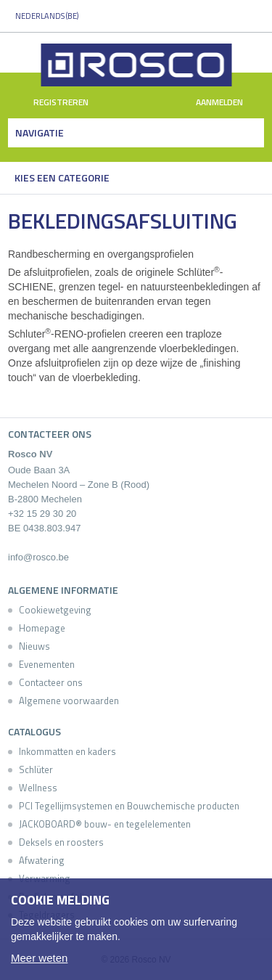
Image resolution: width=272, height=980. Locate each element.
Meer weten (39, 958)
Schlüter (36, 769)
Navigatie (40, 132)
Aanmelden (228, 103)
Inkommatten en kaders (67, 751)
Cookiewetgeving (55, 610)
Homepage (42, 628)
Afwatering (42, 860)
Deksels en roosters (61, 842)
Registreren (53, 103)
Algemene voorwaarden (69, 701)
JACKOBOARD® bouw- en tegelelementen (105, 824)
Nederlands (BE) (47, 16)
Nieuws (34, 646)
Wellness (38, 788)
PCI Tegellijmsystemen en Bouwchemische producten (129, 806)
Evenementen (47, 664)
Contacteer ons (51, 682)
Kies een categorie (62, 177)
